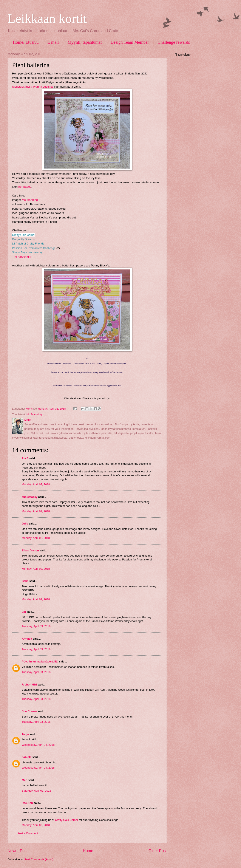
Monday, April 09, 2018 (36, 825)
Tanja (25, 734)
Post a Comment (28, 833)
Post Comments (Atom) (39, 859)
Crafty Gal (18, 235)
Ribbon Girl (29, 685)
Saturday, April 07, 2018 (36, 791)
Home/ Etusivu (26, 42)
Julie (25, 524)
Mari (25, 780)
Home (88, 851)
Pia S (25, 458)
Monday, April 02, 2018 (36, 484)
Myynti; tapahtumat (85, 42)
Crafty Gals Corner (67, 820)
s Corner (30, 235)
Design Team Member (130, 42)
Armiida (27, 639)
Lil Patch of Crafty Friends (28, 244)
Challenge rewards (174, 42)
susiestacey (30, 497)
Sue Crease (29, 711)
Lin (24, 612)
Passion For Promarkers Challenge (34, 248)
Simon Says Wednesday (27, 252)
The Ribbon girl (22, 257)
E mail (53, 42)
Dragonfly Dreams (23, 239)
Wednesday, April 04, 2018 (38, 745)
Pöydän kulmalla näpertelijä (40, 661)
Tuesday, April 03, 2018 (36, 626)
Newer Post (18, 851)
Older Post (158, 851)
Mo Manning (30, 200)
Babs (25, 581)
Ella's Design (30, 550)
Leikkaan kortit (47, 19)
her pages (25, 187)
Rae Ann (27, 803)
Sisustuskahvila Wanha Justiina (32, 87)
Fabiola (27, 757)
